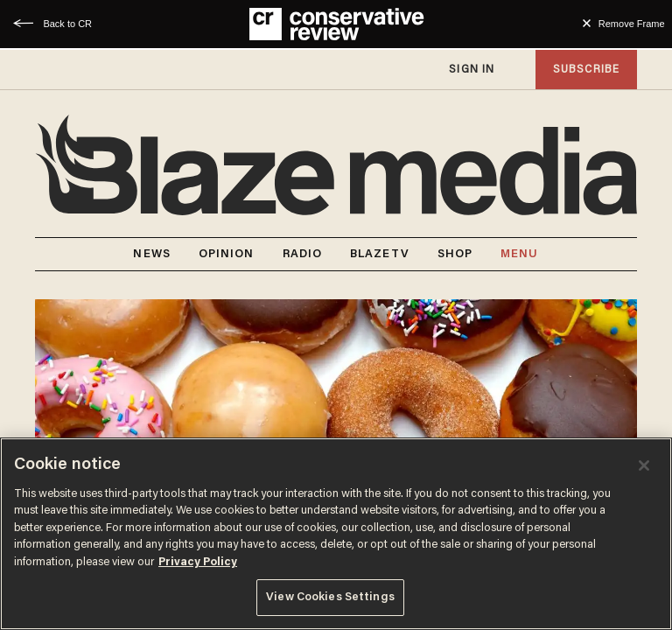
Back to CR (67, 24)
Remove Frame (632, 24)
